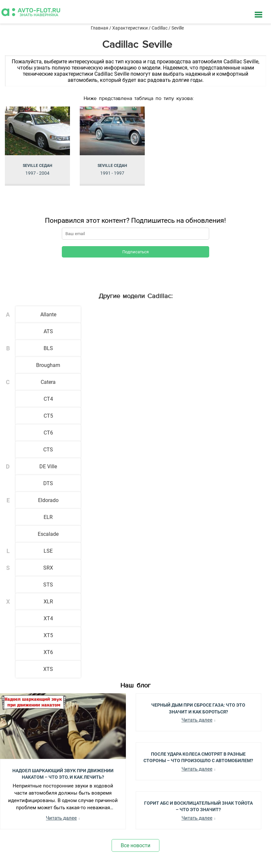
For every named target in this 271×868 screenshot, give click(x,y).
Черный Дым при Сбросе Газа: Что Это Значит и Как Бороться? (198, 708)
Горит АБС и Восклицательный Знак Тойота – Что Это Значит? (198, 806)
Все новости (135, 845)
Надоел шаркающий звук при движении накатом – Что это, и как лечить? (63, 774)
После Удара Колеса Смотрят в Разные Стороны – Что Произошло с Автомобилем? (198, 757)
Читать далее (61, 818)
